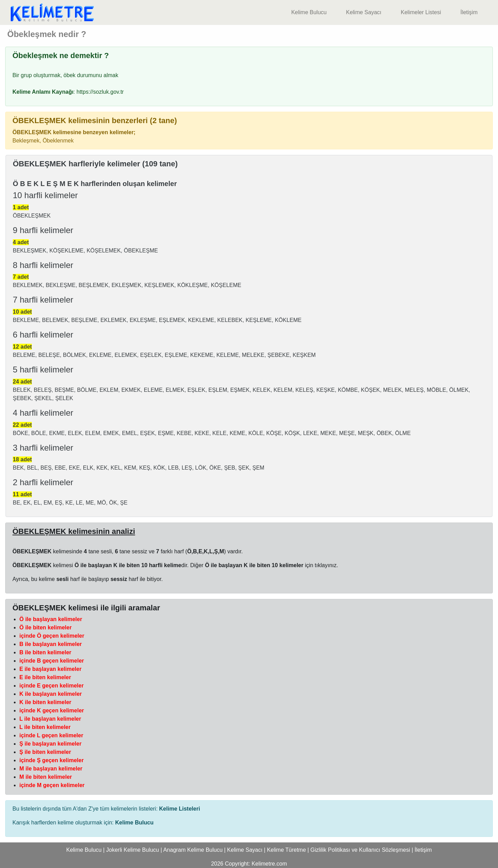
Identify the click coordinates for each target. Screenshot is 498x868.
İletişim (469, 12)
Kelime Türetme (287, 850)
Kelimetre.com (269, 864)
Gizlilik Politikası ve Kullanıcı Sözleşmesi (360, 850)
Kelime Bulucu (309, 12)
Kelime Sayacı (363, 12)
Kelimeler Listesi (421, 12)
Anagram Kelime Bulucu (193, 850)
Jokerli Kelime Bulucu (133, 850)
